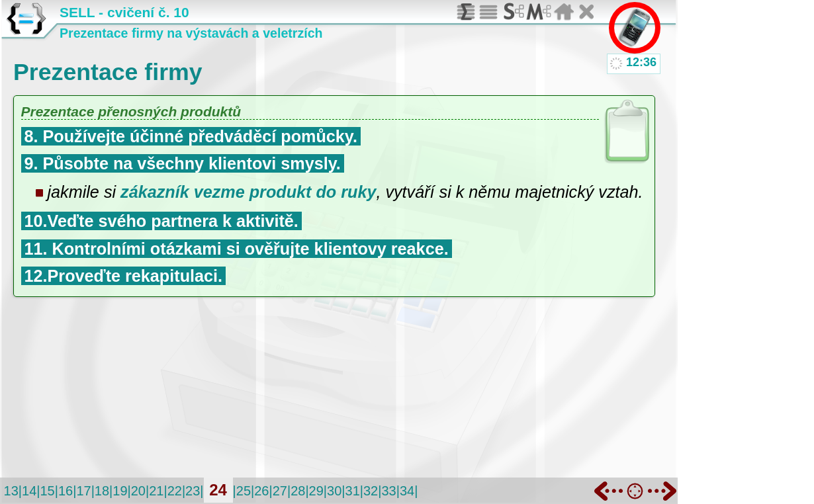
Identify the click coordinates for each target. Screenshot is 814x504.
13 (11, 491)
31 (353, 491)
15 (47, 491)
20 (138, 491)
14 (29, 491)
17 (83, 491)
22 (175, 491)
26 (261, 491)
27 (280, 491)
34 (407, 491)
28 (298, 491)
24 (218, 490)
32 (371, 491)
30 (334, 491)
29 (316, 491)
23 (193, 491)
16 (66, 491)
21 (156, 491)
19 (120, 491)
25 (244, 491)
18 (102, 491)
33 (388, 491)
